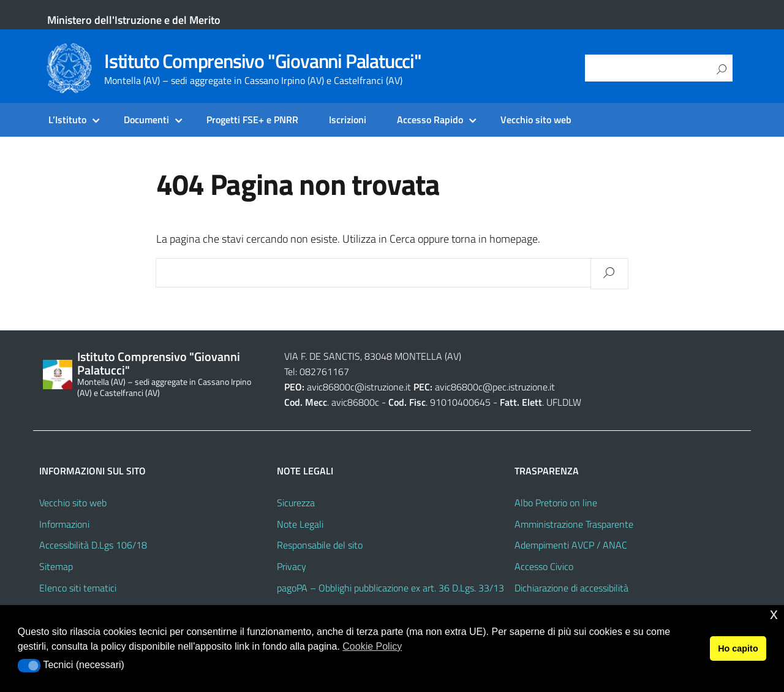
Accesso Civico (544, 566)
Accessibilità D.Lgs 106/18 (93, 545)
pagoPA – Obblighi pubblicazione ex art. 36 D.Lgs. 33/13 (390, 588)
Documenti (146, 120)
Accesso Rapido (430, 120)
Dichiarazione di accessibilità (571, 588)
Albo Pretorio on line (556, 503)
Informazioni (64, 524)
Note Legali (300, 524)
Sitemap (56, 566)
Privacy (292, 566)
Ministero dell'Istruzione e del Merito (134, 20)
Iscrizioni (348, 120)
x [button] (774, 614)
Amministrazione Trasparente (574, 524)
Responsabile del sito (320, 545)
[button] (29, 666)
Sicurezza (296, 503)
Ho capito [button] (738, 648)
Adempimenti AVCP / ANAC (571, 545)
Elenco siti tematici (78, 588)
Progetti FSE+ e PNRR (252, 120)
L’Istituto (67, 120)
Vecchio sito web (536, 120)
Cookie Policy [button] (372, 646)
